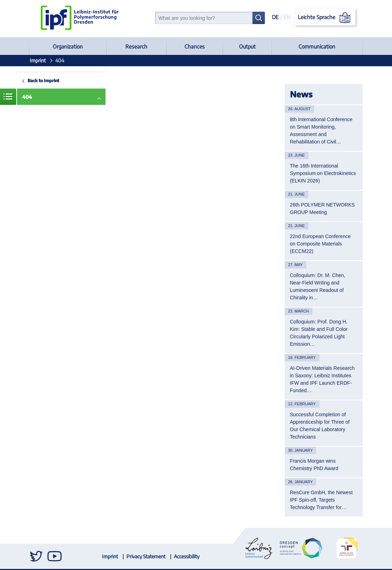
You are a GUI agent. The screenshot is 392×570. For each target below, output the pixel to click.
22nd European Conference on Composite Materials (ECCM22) (320, 244)
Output (247, 46)
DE (275, 17)
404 (27, 97)
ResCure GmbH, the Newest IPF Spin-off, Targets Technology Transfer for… (321, 500)
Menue (8, 97)
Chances (195, 46)
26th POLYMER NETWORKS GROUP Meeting (322, 208)
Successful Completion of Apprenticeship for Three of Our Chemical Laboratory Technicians (320, 426)
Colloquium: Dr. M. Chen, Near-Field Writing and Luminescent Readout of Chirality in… (318, 286)
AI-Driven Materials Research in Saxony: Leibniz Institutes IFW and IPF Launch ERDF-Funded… (322, 379)
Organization (68, 46)
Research (136, 46)
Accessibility (187, 556)
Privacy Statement (146, 556)
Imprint (38, 60)
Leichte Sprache (325, 18)
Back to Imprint (43, 80)
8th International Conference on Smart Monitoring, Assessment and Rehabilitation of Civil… (321, 131)
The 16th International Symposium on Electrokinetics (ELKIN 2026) (323, 173)
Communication (317, 46)
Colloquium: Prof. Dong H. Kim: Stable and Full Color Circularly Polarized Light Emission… (319, 333)
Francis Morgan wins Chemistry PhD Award (314, 465)
